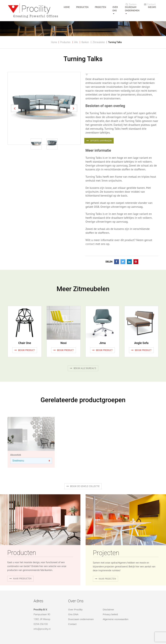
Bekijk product (25, 350)
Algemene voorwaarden (116, 619)
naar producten (20, 579)
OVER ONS (115, 9)
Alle (76, 42)
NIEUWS (152, 7)
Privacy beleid (110, 614)
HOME (67, 7)
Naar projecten (106, 579)
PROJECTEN (100, 7)
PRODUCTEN (82, 7)
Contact (150, 4)
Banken (85, 42)
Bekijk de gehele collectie (83, 486)
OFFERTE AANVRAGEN (99, 141)
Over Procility (75, 609)
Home (54, 42)
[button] (15, 108)
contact (90, 244)
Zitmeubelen (99, 42)
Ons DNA (73, 614)
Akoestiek (16, 455)
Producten (65, 42)
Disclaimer (108, 609)
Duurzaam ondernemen (132, 9)
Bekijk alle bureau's (83, 368)
